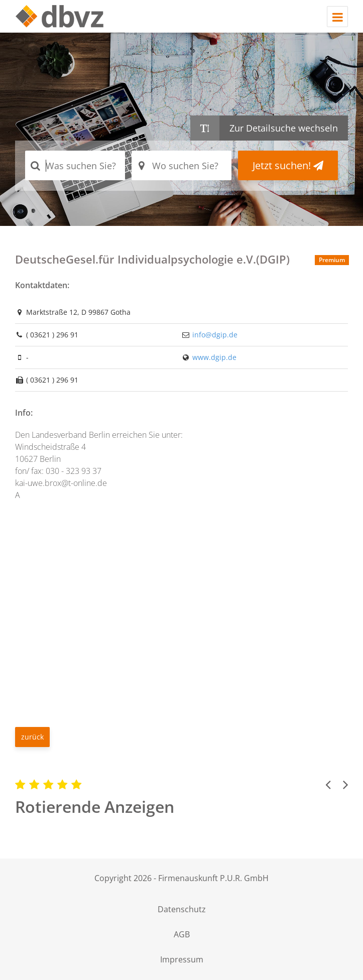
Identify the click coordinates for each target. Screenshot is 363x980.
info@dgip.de (215, 335)
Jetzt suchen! (288, 165)
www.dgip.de (214, 357)
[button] (328, 784)
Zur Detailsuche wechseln (284, 128)
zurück (32, 737)
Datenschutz (182, 909)
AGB (182, 934)
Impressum (182, 959)
